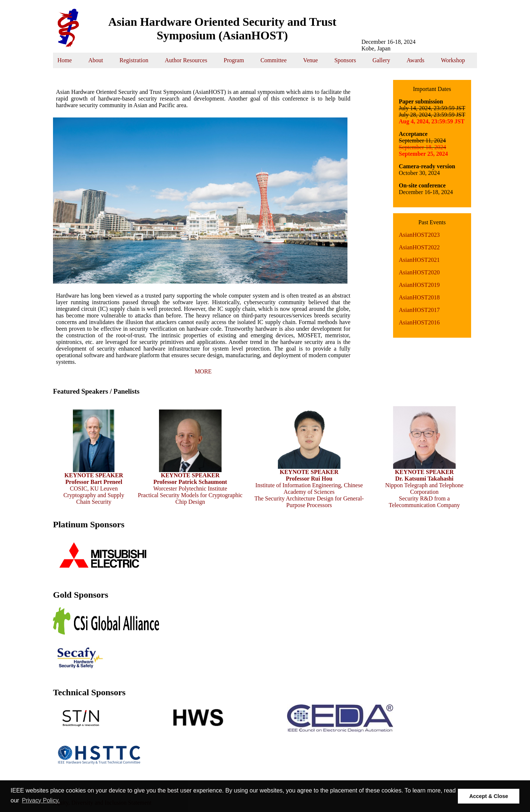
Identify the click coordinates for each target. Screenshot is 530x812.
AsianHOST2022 (419, 247)
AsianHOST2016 (419, 322)
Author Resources (186, 60)
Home (65, 60)
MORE (203, 371)
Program (234, 60)
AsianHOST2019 (419, 285)
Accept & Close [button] (489, 796)
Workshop (453, 60)
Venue (311, 60)
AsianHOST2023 (419, 235)
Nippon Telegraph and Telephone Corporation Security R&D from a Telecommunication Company (425, 486)
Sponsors (345, 60)
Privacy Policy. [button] (41, 800)
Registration (134, 60)
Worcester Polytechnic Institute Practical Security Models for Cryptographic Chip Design (190, 486)
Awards (416, 60)
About (96, 60)
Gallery (381, 60)
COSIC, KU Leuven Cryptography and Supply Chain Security (94, 486)
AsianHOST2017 (419, 310)
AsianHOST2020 (419, 272)
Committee (274, 60)
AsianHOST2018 (419, 297)
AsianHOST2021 (419, 260)
